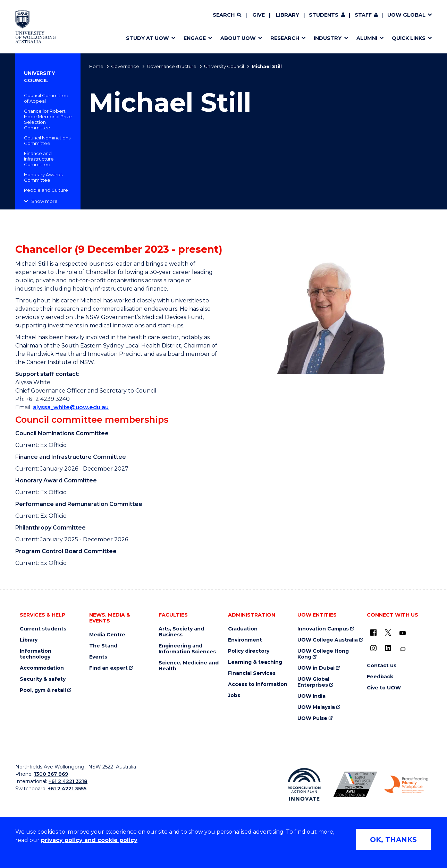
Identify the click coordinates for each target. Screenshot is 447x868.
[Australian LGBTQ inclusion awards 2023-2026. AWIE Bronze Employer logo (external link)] (355, 784)
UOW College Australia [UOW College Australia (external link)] (328, 640)
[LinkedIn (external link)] (388, 648)
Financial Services (252, 673)
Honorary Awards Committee (43, 177)
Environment (245, 640)
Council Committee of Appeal (46, 98)
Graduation (243, 629)
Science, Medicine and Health (189, 666)
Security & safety (43, 679)
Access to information (258, 684)
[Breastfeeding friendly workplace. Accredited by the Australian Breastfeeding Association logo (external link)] (406, 784)
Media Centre (107, 635)
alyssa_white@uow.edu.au (71, 407)
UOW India (311, 696)
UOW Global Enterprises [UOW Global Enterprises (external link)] (313, 682)
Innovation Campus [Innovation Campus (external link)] (323, 629)
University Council (224, 66)
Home (96, 66)
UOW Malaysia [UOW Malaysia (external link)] (316, 707)
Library (288, 15)
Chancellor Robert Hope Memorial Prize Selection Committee (48, 119)
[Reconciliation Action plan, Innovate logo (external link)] (304, 784)
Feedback (380, 677)
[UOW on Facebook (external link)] (373, 633)
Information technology (36, 654)
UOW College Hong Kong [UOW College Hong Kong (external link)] (323, 654)
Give (259, 15)
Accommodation (42, 668)
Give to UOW (384, 688)
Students (324, 15)
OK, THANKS (393, 840)
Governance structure (172, 66)
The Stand (103, 646)
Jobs (234, 695)
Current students (43, 629)
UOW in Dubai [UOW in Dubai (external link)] (316, 668)
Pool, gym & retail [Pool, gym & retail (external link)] (43, 690)
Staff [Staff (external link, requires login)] (363, 15)
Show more (44, 201)
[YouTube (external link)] (403, 633)
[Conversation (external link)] (403, 649)
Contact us (382, 666)
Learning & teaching (255, 662)
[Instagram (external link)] (373, 648)
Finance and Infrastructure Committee (39, 159)
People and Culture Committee (46, 193)
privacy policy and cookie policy (89, 840)
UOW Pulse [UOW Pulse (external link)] (312, 718)
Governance (125, 66)
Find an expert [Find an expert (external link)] (108, 668)
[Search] (227, 15)
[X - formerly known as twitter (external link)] (388, 633)
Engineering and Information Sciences (187, 649)
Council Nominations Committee (47, 140)
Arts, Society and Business (181, 632)
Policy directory (249, 651)
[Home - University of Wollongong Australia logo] (36, 27)
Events (98, 657)
